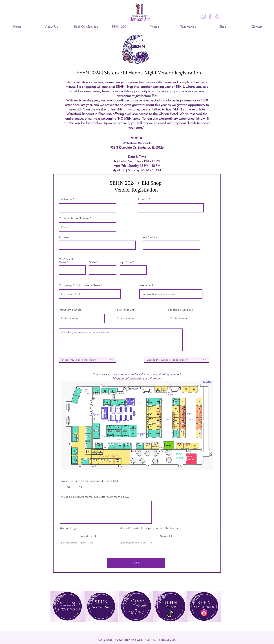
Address (64, 237)
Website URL (148, 285)
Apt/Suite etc (151, 237)
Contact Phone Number (74, 218)
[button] (88, 536)
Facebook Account (180, 310)
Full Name (65, 199)
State (92, 262)
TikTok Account (124, 310)
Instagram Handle (70, 310)
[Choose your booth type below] (87, 360)
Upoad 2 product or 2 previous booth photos (149, 528)
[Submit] (136, 563)
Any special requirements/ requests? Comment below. (95, 497)
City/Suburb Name (66, 261)
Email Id (143, 199)
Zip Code (126, 262)
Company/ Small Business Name (80, 285)
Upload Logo (69, 528)
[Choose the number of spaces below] (177, 360)
